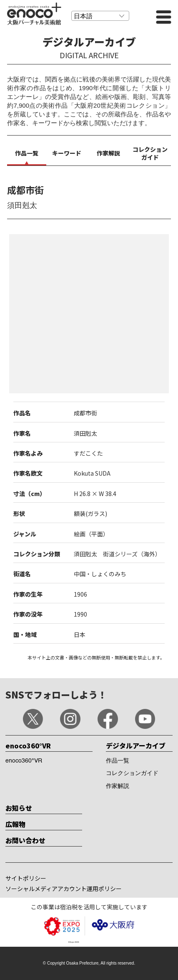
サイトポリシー (26, 878)
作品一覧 (118, 761)
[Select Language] (100, 16)
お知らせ (19, 808)
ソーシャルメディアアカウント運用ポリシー (64, 889)
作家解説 (118, 786)
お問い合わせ (25, 840)
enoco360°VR (28, 745)
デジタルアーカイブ (136, 745)
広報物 (15, 824)
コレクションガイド (132, 773)
